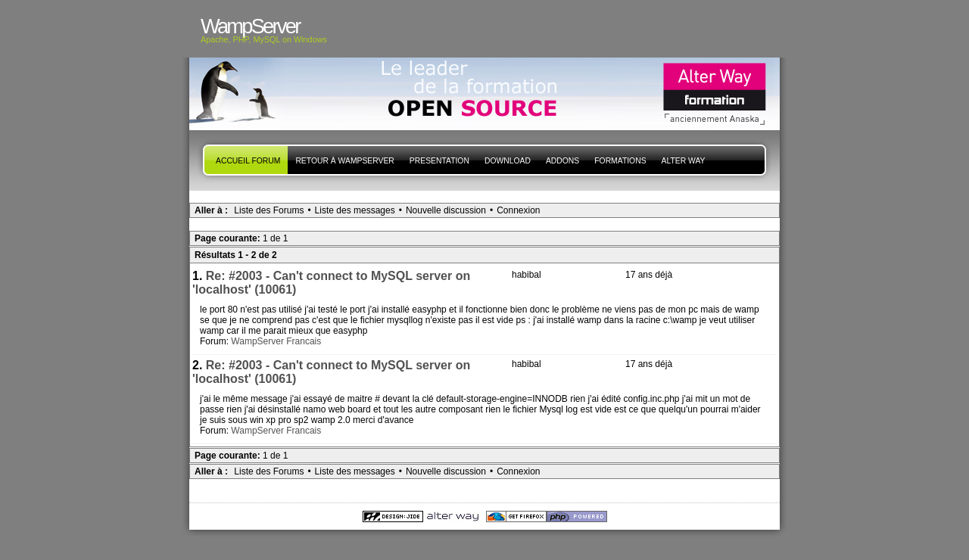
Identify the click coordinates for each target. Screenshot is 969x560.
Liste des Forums (269, 210)
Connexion (518, 210)
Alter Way (684, 161)
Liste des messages (355, 210)
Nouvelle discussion (446, 210)
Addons (562, 161)
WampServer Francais (276, 341)
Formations (620, 161)
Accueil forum (248, 161)
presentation (439, 161)
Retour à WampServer (344, 161)
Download (508, 161)
